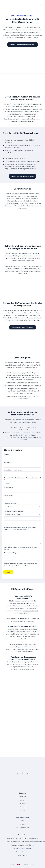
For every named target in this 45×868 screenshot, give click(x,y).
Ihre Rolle (7, 519)
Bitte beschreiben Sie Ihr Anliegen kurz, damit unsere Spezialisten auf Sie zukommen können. (20, 529)
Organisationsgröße (10, 503)
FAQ (21, 547)
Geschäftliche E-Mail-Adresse (13, 470)
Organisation (8, 496)
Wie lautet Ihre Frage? (11, 553)
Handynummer (8, 488)
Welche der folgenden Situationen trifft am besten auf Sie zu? (22, 478)
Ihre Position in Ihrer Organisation (14, 511)
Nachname (7, 462)
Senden (8, 572)
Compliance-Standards (31, 611)
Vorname (7, 454)
